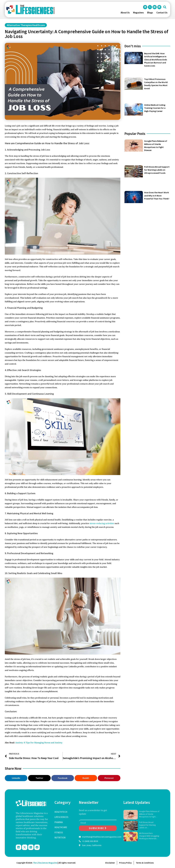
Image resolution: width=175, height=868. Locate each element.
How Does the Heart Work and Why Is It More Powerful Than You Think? (157, 196)
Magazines (138, 13)
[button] (165, 7)
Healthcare (38, 25)
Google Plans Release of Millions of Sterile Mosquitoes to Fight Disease (149, 814)
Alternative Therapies (19, 25)
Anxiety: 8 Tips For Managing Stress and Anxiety (39, 743)
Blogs (150, 13)
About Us (125, 13)
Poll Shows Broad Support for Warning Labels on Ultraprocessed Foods (157, 170)
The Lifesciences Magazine (45, 863)
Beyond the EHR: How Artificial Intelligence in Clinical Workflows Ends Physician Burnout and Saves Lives (156, 60)
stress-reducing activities (102, 523)
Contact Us (162, 13)
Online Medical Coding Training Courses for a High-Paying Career (155, 108)
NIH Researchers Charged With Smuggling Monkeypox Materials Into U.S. (149, 836)
